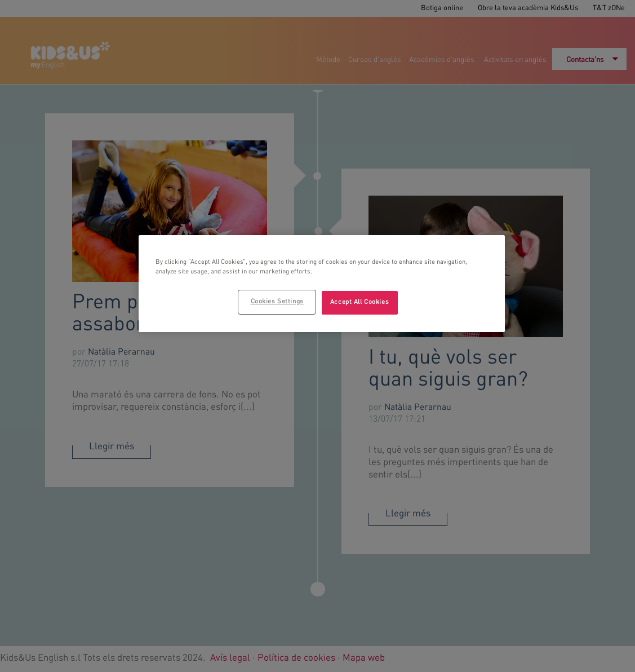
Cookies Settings (277, 302)
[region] (322, 284)
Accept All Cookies (359, 302)
